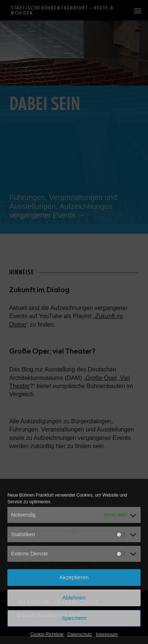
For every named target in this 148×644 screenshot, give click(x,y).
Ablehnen (74, 598)
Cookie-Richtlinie (47, 634)
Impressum (107, 634)
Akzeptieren (74, 577)
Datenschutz (80, 634)
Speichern (74, 618)
